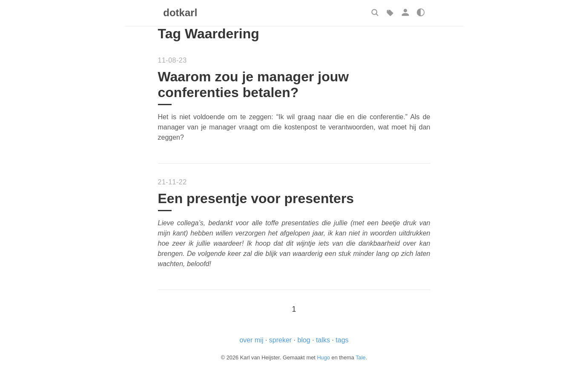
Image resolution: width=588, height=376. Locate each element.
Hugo (323, 357)
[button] (375, 12)
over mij (251, 340)
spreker (280, 340)
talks (323, 340)
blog (304, 340)
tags (342, 340)
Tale (360, 357)
